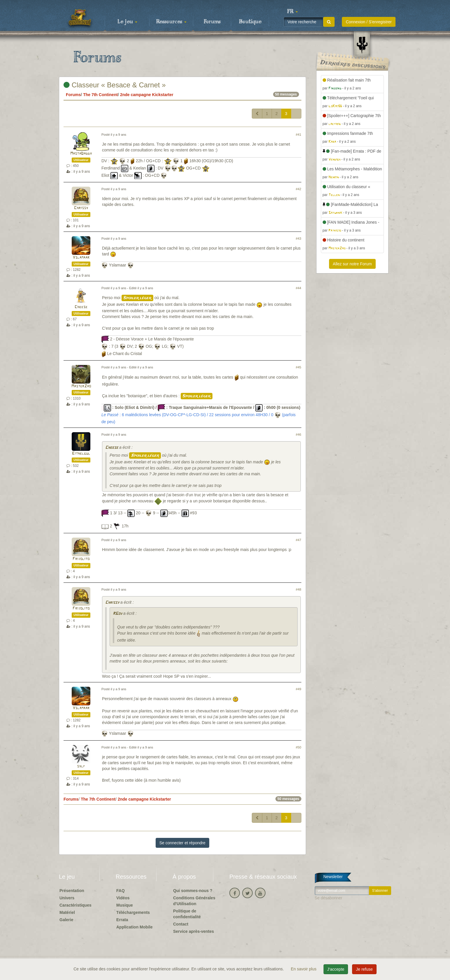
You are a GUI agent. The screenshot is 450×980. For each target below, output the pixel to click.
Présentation (72, 891)
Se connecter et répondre (182, 843)
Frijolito (81, 559)
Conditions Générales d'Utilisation (194, 901)
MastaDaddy (81, 154)
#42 (299, 189)
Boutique (250, 22)
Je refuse (364, 969)
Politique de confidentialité (187, 914)
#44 (299, 288)
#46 (299, 435)
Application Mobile (134, 927)
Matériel (67, 912)
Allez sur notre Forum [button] (352, 264)
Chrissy (81, 208)
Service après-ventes (194, 931)
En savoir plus (304, 969)
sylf (81, 766)
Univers (67, 898)
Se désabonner (329, 898)
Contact (181, 924)
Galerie (66, 920)
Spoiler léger (137, 298)
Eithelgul (81, 454)
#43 (299, 239)
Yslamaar (81, 258)
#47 (299, 540)
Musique (125, 905)
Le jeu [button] (127, 22)
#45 (299, 367)
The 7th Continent (100, 95)
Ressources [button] (171, 22)
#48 (299, 589)
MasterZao (81, 386)
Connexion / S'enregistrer (369, 22)
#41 (299, 135)
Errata (122, 920)
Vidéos (123, 898)
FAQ (121, 891)
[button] (292, 12)
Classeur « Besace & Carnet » (115, 85)
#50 (299, 747)
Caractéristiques (75, 905)
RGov (117, 614)
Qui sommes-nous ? (193, 891)
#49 (299, 689)
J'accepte (336, 969)
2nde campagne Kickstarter (147, 95)
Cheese (81, 307)
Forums (212, 22)
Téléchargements (133, 912)
